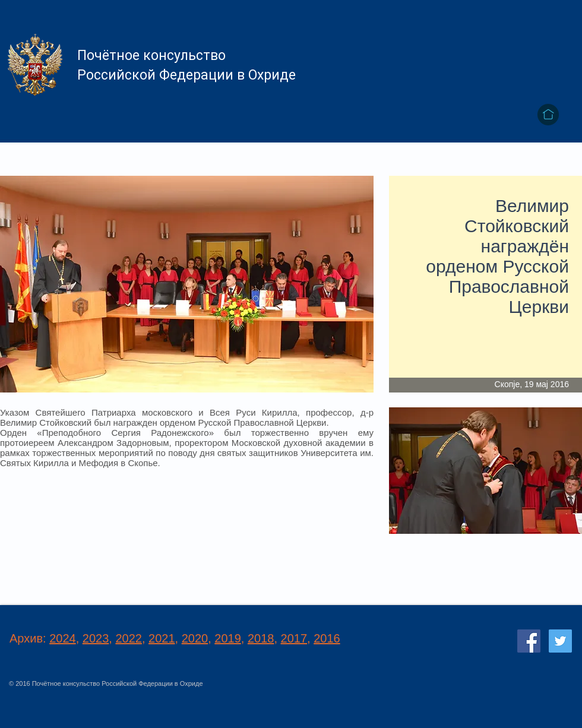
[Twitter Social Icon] (560, 641)
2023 (96, 638)
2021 (162, 638)
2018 (261, 638)
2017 (294, 638)
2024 (63, 638)
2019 (228, 638)
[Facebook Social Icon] (529, 641)
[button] (485, 471)
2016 (327, 638)
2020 (195, 638)
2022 (129, 638)
